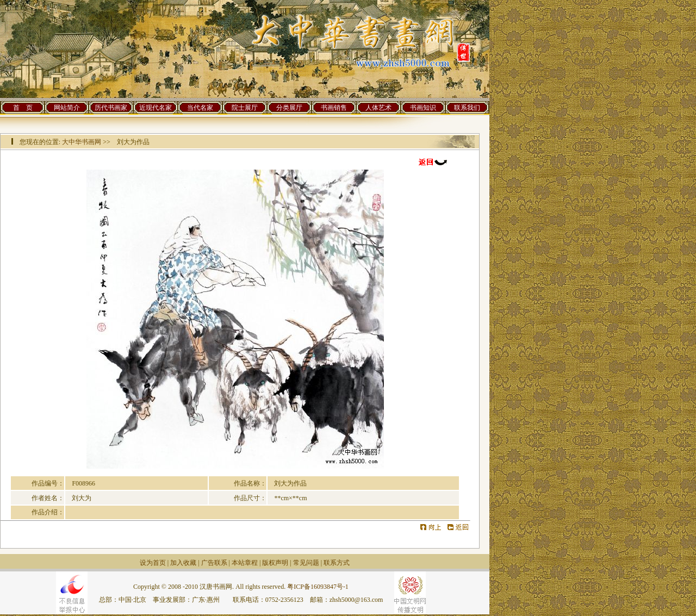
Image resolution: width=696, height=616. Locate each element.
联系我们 (467, 108)
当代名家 (200, 108)
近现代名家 (156, 108)
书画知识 (423, 108)
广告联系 (214, 563)
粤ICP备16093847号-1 (318, 587)
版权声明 (275, 563)
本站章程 (245, 563)
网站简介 (67, 108)
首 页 (23, 108)
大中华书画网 (82, 142)
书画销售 (334, 108)
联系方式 (337, 563)
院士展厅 (245, 108)
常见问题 (306, 563)
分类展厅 (289, 108)
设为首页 (153, 563)
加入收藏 (183, 563)
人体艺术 (378, 108)
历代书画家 (111, 108)
